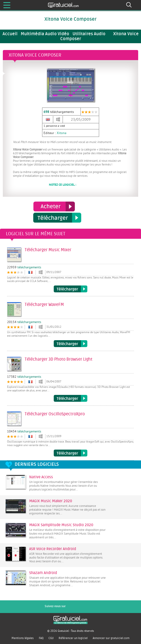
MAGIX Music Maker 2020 (51, 501)
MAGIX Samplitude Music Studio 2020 (61, 525)
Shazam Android (43, 573)
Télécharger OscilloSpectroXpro (70, 453)
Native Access (41, 477)
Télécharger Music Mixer (70, 289)
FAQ (41, 638)
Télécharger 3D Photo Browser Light (70, 398)
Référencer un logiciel (73, 638)
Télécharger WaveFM (70, 344)
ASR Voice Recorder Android (53, 549)
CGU (51, 638)
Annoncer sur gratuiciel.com (111, 638)
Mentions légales (23, 638)
